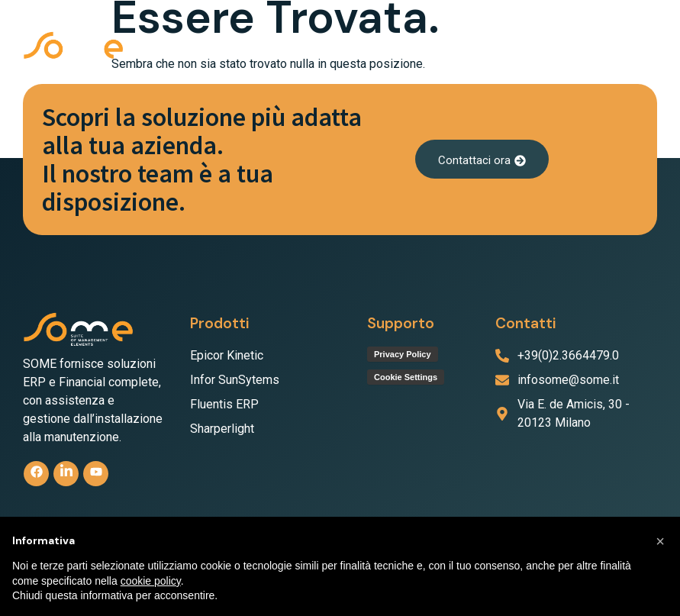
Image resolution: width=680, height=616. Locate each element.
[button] (642, 47)
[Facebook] (36, 474)
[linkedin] (66, 474)
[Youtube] (96, 474)
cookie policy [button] (151, 581)
